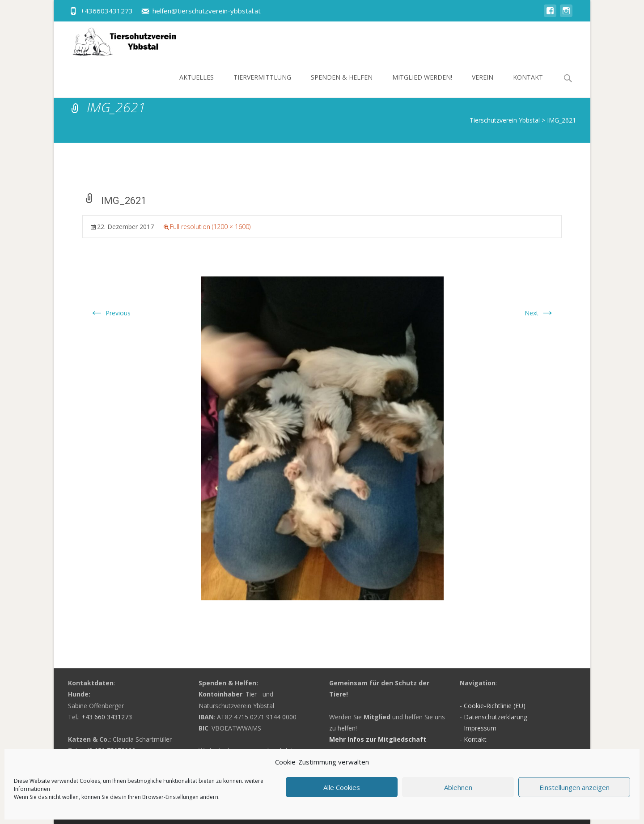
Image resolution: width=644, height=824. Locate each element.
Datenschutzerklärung (496, 717)
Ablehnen (458, 787)
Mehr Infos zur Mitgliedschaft (378, 739)
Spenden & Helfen (342, 85)
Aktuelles (197, 85)
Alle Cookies (342, 787)
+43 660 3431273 (107, 717)
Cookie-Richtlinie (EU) (495, 706)
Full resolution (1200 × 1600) (210, 227)
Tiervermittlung (262, 85)
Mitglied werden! (422, 85)
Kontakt (528, 85)
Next (540, 313)
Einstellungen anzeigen (574, 787)
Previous (110, 313)
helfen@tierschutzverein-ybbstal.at (207, 11)
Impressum (480, 728)
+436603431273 (107, 11)
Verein (483, 85)
